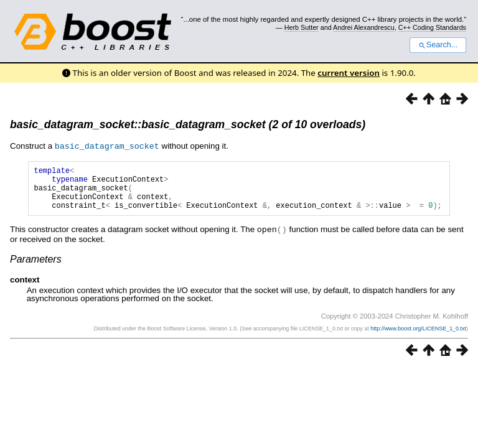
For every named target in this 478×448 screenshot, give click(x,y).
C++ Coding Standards (432, 27)
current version (349, 73)
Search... (438, 45)
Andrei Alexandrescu (364, 27)
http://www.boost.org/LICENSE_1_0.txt (418, 337)
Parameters (36, 267)
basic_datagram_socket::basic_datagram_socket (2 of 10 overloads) (188, 124)
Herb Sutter (302, 27)
